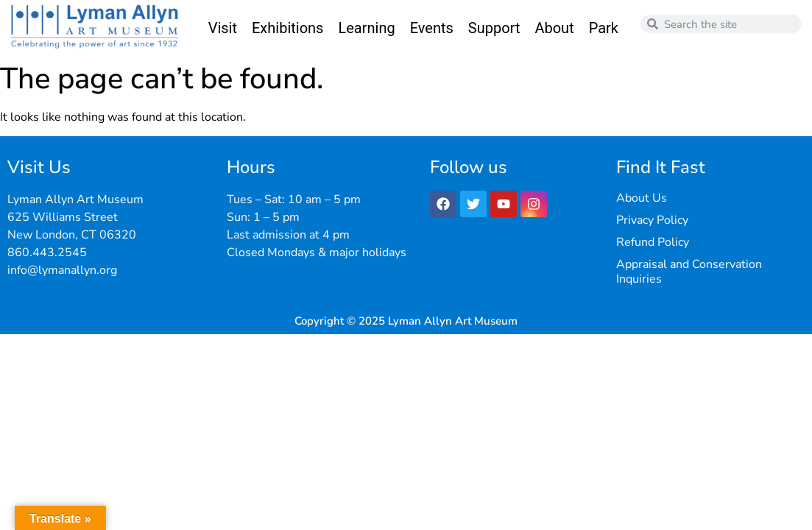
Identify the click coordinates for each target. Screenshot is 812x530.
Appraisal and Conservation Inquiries (689, 272)
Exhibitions (287, 28)
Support (494, 28)
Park (604, 28)
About (554, 28)
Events (432, 28)
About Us (642, 198)
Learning (366, 28)
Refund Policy (653, 242)
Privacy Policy (652, 220)
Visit (223, 28)
